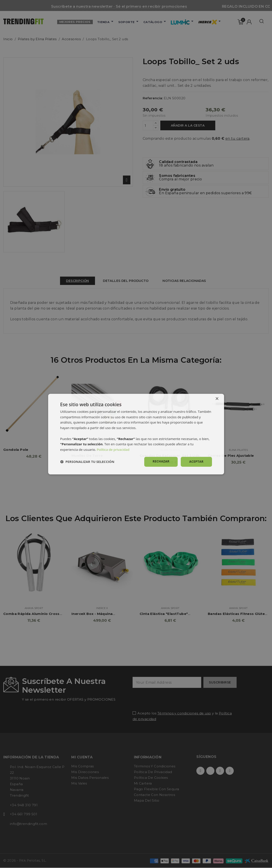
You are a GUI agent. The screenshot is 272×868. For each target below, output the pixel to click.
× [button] (217, 399)
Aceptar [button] (196, 461)
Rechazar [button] (161, 461)
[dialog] (136, 434)
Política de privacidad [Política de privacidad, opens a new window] (113, 450)
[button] (87, 462)
